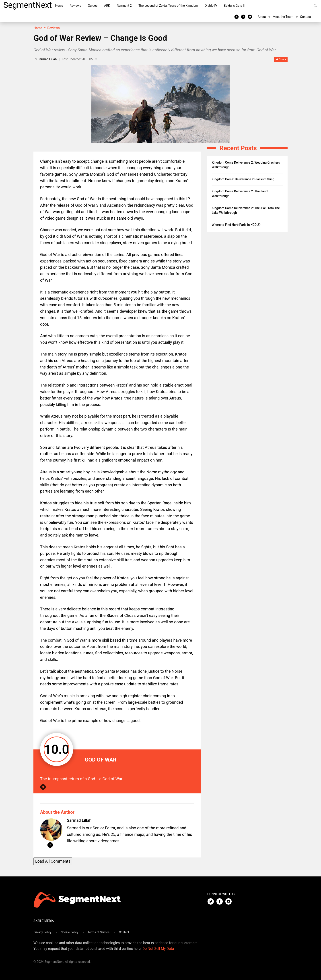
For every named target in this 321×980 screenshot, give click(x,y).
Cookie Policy (70, 932)
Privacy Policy (42, 932)
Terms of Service (99, 932)
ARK (107, 6)
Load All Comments (53, 861)
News (59, 6)
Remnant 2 (124, 6)
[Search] (315, 6)
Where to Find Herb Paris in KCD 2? (236, 225)
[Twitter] (237, 17)
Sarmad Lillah (47, 59)
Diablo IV (211, 6)
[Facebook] (243, 17)
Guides (93, 6)
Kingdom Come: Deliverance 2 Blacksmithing (243, 179)
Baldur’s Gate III (235, 6)
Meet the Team (283, 17)
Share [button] (281, 59)
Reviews (75, 6)
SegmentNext (28, 5)
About (262, 17)
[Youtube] (250, 17)
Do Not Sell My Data (158, 949)
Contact (306, 17)
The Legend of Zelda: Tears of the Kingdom (168, 6)
